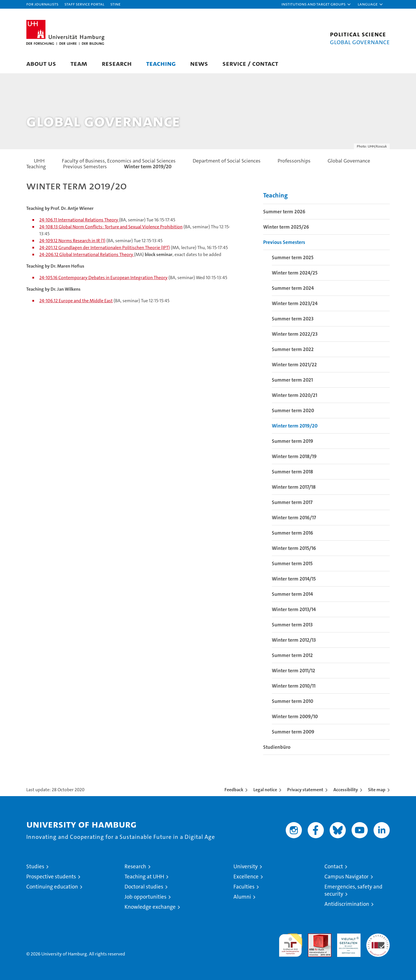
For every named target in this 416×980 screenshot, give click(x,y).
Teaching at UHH (144, 877)
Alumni (242, 897)
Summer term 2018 (292, 472)
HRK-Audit (347, 937)
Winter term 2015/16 (294, 548)
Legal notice (265, 790)
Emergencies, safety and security (353, 890)
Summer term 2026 (284, 212)
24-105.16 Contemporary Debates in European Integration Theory (103, 278)
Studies (35, 866)
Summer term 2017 (292, 502)
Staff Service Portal (84, 4)
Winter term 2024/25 (295, 273)
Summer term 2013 (292, 625)
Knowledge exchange (150, 907)
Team (79, 63)
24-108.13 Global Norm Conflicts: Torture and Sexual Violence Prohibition (111, 227)
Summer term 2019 (292, 441)
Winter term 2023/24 (295, 303)
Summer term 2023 (293, 319)
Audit (313, 937)
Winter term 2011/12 (294, 671)
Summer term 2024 (293, 288)
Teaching (161, 63)
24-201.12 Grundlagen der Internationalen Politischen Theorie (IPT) (105, 248)
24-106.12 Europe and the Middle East (76, 301)
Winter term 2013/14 (294, 609)
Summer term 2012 (292, 655)
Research (117, 63)
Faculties (244, 887)
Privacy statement (305, 790)
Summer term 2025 (293, 257)
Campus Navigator (347, 877)
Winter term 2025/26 (286, 227)
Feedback (234, 790)
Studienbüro (277, 747)
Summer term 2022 (293, 349)
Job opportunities (145, 897)
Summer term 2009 (293, 732)
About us (41, 63)
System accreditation (378, 940)
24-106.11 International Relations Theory (79, 220)
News (199, 63)
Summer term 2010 (292, 701)
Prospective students (51, 877)
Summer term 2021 (292, 380)
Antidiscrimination (347, 904)
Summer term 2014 (292, 594)
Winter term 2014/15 (294, 579)
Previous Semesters (284, 242)
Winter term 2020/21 (295, 395)
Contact (334, 866)
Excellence (246, 877)
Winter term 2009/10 (295, 716)
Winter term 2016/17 (294, 518)
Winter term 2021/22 (294, 365)
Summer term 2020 (293, 410)
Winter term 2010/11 (294, 686)
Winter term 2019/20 (295, 426)
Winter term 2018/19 (294, 456)
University (246, 866)
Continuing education (52, 887)
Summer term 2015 (292, 563)
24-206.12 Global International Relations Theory (87, 254)
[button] (316, 4)
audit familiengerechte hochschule (290, 943)
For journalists (42, 4)
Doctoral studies (144, 887)
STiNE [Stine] (115, 4)
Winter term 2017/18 (294, 487)
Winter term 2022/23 (295, 334)
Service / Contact (250, 63)
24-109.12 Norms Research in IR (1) (72, 241)
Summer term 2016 (292, 533)
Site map (377, 790)
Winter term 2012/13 (294, 640)
